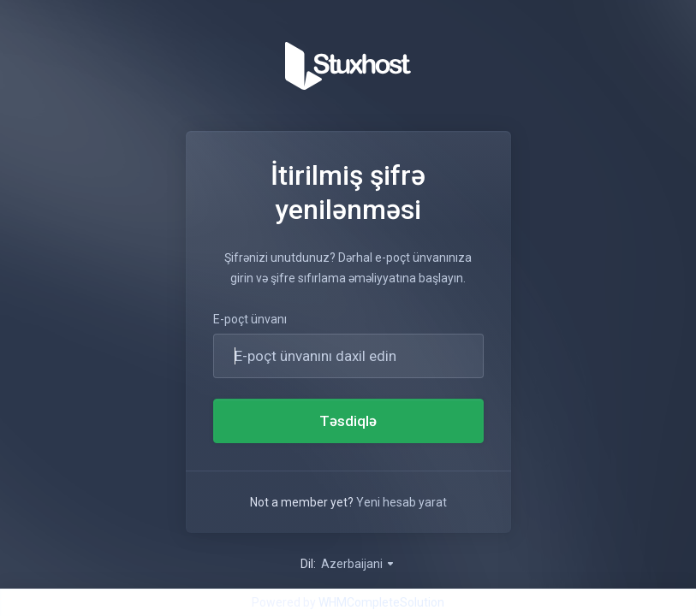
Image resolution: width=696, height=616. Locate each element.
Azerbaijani (358, 564)
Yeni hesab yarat (402, 502)
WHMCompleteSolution (381, 602)
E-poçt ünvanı (250, 319)
